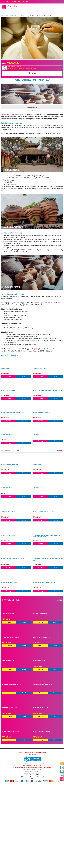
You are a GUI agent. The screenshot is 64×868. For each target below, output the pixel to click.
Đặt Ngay (32, 73)
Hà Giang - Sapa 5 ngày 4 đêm (11, 684)
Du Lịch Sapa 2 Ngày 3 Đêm (10, 732)
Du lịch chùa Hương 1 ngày (42, 413)
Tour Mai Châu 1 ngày (40, 369)
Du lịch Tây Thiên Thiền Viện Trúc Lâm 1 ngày (47, 391)
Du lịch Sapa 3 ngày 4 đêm (41, 732)
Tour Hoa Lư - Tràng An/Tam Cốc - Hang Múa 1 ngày (48, 560)
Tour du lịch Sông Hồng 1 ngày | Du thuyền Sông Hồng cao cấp (47, 536)
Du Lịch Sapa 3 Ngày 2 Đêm (10, 637)
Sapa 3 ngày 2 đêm (39, 661)
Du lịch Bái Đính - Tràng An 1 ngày (44, 512)
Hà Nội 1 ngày (5, 369)
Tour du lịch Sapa (33, 600)
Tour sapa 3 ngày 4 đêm (9, 708)
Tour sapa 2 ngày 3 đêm (41, 708)
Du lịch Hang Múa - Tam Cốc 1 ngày (44, 582)
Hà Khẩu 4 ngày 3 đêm (40, 614)
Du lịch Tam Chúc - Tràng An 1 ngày (12, 559)
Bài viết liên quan (32, 111)
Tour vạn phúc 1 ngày (32, 107)
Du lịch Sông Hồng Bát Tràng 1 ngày (13, 413)
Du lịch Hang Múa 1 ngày (9, 582)
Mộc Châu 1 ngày (38, 435)
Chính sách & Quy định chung (28, 777)
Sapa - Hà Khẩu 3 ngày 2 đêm (42, 637)
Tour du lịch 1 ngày (33, 450)
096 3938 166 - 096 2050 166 (17, 2)
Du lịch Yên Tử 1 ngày (8, 391)
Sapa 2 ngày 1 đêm (8, 614)
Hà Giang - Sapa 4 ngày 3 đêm (42, 684)
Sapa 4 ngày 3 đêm (8, 661)
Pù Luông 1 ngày (6, 435)
